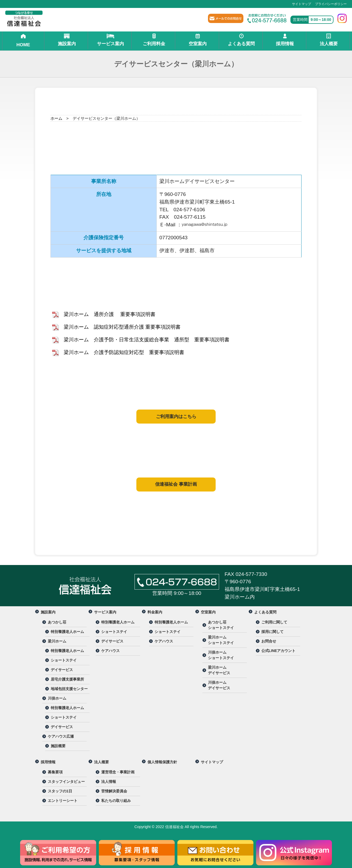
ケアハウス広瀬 (61, 736)
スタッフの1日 (60, 791)
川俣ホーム (57, 698)
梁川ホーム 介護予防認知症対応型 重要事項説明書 (124, 352)
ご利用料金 (154, 40)
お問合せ (269, 641)
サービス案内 (110, 40)
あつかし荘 (57, 622)
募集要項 (55, 772)
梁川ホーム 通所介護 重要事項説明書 (110, 314)
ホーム (56, 118)
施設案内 (67, 40)
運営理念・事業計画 (118, 772)
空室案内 (198, 40)
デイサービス (62, 670)
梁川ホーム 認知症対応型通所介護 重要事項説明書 (122, 327)
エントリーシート (63, 801)
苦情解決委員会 (114, 791)
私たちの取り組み (116, 801)
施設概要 (58, 746)
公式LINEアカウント (279, 651)
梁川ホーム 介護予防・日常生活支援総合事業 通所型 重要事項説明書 (147, 340)
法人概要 (329, 40)
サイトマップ (302, 4)
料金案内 (155, 612)
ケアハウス (110, 651)
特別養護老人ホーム (67, 632)
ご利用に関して (274, 622)
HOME (23, 40)
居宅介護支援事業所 (67, 679)
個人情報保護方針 (162, 762)
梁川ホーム (57, 641)
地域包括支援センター (69, 689)
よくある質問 (241, 40)
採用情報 (285, 40)
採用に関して (272, 632)
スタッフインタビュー (66, 782)
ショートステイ (64, 660)
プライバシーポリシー (331, 4)
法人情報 (109, 782)
